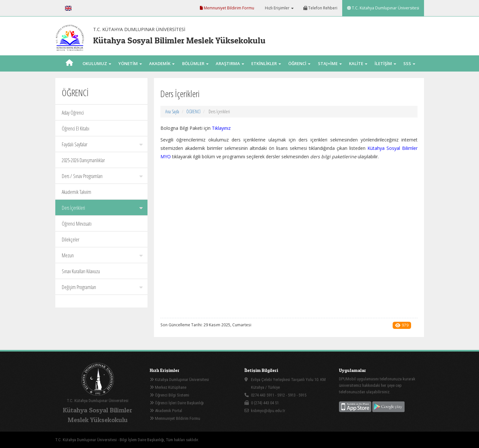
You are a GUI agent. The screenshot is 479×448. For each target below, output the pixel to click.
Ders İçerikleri (102, 208)
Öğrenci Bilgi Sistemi (169, 395)
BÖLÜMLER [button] (195, 63)
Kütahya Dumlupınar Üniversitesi (179, 380)
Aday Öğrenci (73, 113)
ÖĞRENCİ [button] (299, 63)
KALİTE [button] (358, 63)
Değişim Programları (102, 287)
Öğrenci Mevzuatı (77, 224)
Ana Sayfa (172, 112)
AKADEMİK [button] (162, 63)
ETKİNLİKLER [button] (266, 63)
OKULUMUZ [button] (97, 63)
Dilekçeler (71, 240)
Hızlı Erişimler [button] (279, 8)
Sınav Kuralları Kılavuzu (81, 271)
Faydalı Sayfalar (102, 144)
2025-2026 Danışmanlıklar (83, 160)
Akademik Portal (166, 411)
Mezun (102, 255)
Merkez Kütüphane (168, 387)
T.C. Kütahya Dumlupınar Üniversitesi (383, 8)
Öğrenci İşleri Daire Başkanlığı (177, 403)
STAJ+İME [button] (330, 63)
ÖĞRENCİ (193, 112)
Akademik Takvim (76, 192)
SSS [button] (409, 63)
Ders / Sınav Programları (102, 176)
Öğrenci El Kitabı (76, 129)
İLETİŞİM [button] (385, 63)
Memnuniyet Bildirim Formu (227, 8)
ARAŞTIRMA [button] (230, 63)
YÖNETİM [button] (130, 63)
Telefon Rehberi (320, 8)
